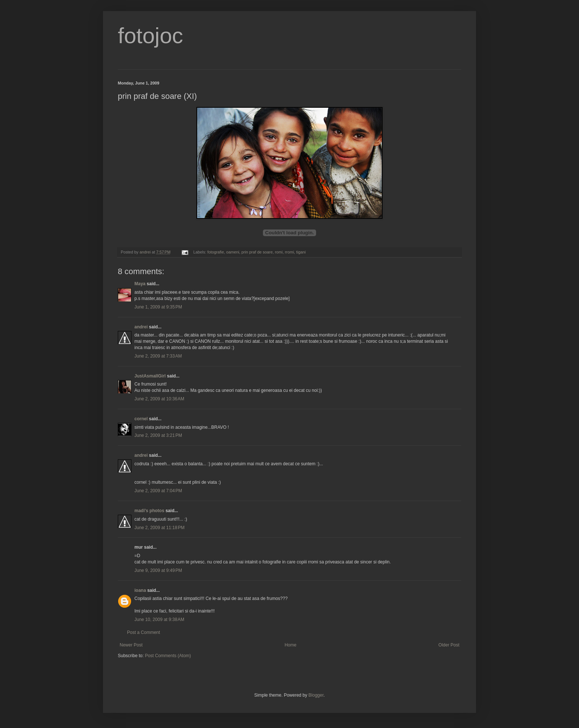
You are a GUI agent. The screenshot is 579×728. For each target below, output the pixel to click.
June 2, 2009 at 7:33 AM (158, 356)
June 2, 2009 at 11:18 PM (160, 528)
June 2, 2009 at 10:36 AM (159, 399)
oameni (232, 252)
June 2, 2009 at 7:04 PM (158, 491)
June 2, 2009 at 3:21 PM (158, 435)
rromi (289, 252)
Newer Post (131, 645)
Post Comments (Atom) (168, 656)
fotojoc (150, 36)
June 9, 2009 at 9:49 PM (158, 570)
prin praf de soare (257, 252)
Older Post (449, 645)
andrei (141, 327)
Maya (140, 284)
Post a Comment (143, 632)
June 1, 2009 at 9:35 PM (158, 307)
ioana (140, 590)
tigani (301, 252)
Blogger (316, 695)
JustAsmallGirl (150, 376)
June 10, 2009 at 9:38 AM (159, 620)
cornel (141, 419)
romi (279, 252)
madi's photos (149, 511)
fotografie (215, 252)
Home (291, 645)
